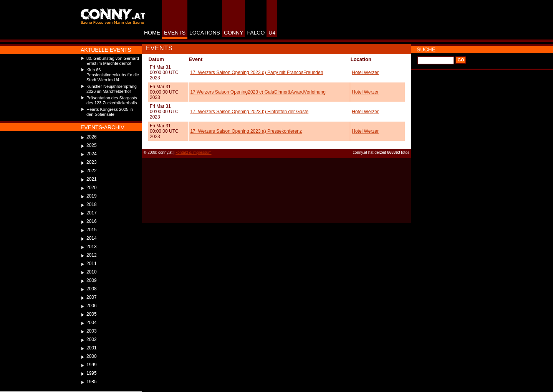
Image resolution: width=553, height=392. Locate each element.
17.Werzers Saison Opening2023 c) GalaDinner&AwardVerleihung (258, 92)
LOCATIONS (205, 33)
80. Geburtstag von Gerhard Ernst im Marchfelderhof (113, 61)
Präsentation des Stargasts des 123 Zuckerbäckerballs (112, 100)
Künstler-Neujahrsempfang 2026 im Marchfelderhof (112, 89)
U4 (272, 33)
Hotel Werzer (365, 72)
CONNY (234, 33)
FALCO (256, 33)
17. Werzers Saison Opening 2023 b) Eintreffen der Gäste (249, 112)
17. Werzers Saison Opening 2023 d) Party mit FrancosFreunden (257, 72)
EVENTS (175, 33)
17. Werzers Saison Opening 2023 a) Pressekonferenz (246, 131)
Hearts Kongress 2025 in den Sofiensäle (110, 112)
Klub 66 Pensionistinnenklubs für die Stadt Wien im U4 (113, 75)
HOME (152, 33)
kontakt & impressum (193, 152)
